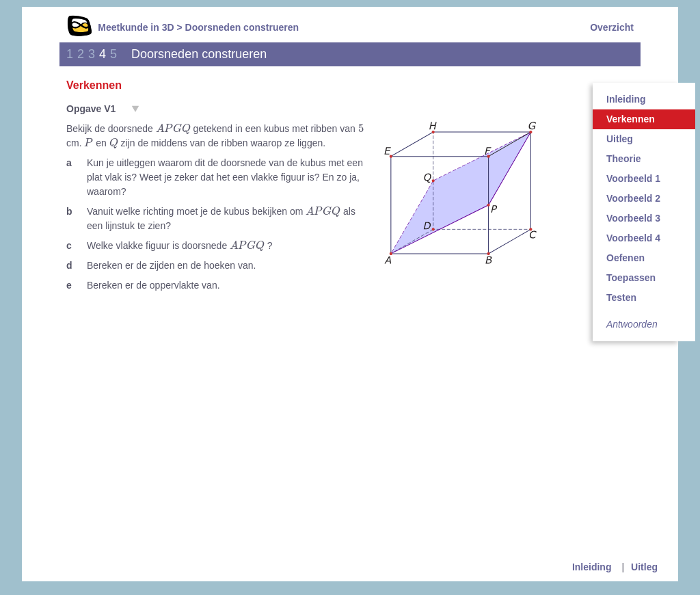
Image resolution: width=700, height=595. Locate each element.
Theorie (624, 159)
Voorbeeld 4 (633, 238)
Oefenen (625, 258)
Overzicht (612, 27)
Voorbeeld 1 (633, 178)
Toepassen (631, 278)
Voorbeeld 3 (633, 218)
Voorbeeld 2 (633, 198)
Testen (621, 297)
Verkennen (631, 119)
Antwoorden (632, 324)
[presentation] (173, 129)
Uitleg (620, 139)
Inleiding (626, 99)
